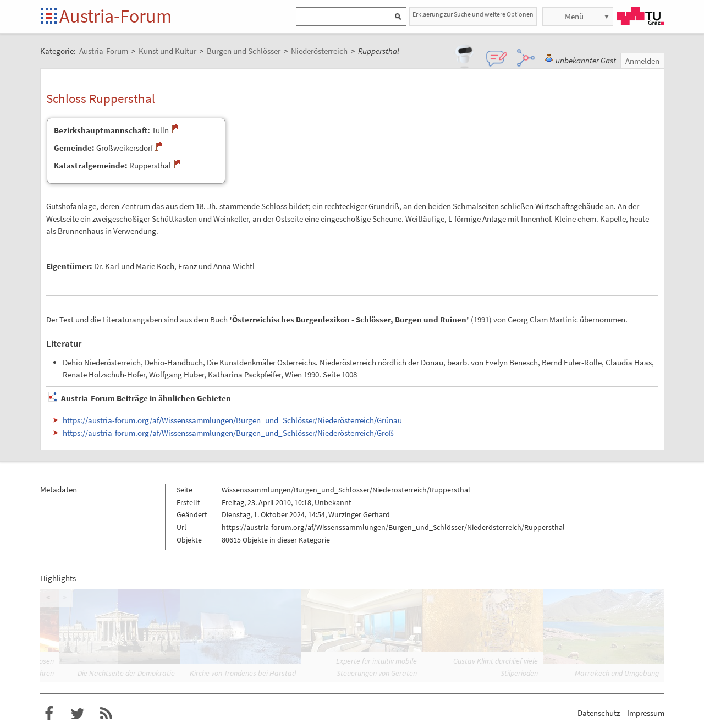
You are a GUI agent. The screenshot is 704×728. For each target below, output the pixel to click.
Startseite (50, 17)
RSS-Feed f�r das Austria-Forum (106, 714)
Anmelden (642, 61)
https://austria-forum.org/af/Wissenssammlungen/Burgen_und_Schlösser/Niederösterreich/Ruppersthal (393, 527)
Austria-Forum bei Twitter (78, 714)
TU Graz (640, 16)
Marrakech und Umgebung (617, 673)
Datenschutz (599, 713)
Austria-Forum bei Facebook (49, 714)
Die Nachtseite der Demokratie (126, 673)
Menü (574, 16)
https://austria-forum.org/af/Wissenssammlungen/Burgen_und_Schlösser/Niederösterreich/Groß (228, 433)
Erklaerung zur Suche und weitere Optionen (473, 14)
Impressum (646, 713)
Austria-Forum (116, 16)
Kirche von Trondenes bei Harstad (243, 673)
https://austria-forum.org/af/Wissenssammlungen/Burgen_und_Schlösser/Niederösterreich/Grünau (232, 420)
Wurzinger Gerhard (359, 514)
